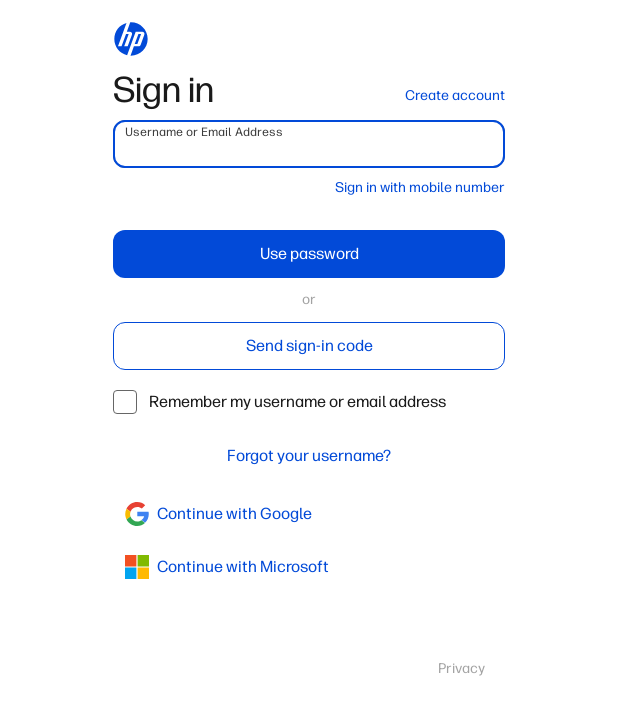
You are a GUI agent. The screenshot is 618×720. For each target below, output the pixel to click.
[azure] (309, 567)
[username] (309, 144)
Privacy (461, 668)
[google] (309, 514)
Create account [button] (455, 95)
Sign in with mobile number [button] (420, 187)
